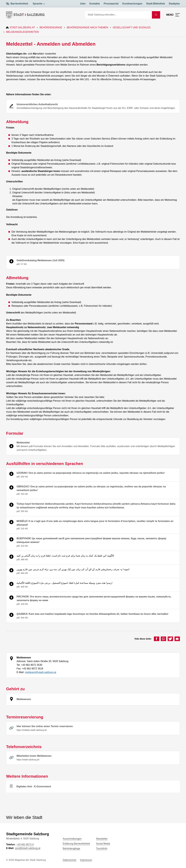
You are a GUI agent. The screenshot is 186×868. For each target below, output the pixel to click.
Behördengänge (51, 27)
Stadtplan (174, 4)
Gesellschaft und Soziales (132, 27)
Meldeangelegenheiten (22, 32)
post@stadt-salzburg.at (28, 848)
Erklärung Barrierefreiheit (76, 844)
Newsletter (102, 839)
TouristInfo (102, 848)
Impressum (86, 860)
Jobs (83, 4)
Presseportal (111, 4)
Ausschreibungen (72, 839)
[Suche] (119, 15)
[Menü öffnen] (173, 15)
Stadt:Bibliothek (155, 4)
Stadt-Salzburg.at (23, 27)
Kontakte (95, 4)
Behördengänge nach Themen (88, 27)
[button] (157, 639)
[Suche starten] (156, 15)
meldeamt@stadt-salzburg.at (40, 672)
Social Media (103, 844)
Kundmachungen (132, 4)
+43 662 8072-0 (25, 844)
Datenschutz (70, 860)
